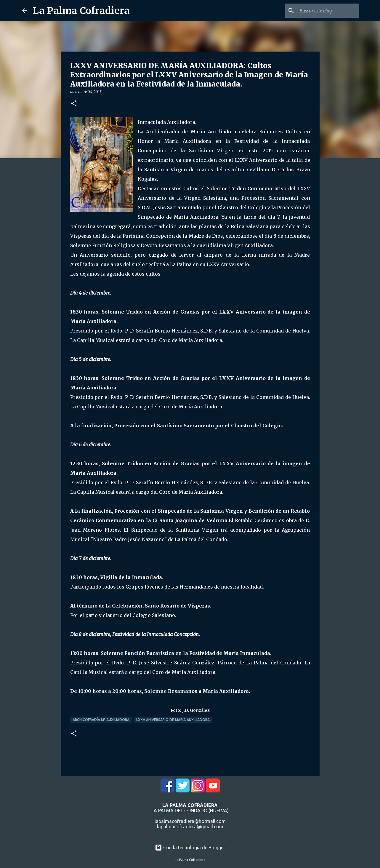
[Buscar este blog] (328, 11)
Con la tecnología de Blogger (190, 848)
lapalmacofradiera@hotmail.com (190, 821)
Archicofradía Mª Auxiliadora (101, 720)
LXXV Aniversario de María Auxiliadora (173, 720)
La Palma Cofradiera (81, 11)
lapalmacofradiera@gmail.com (190, 827)
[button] (74, 104)
